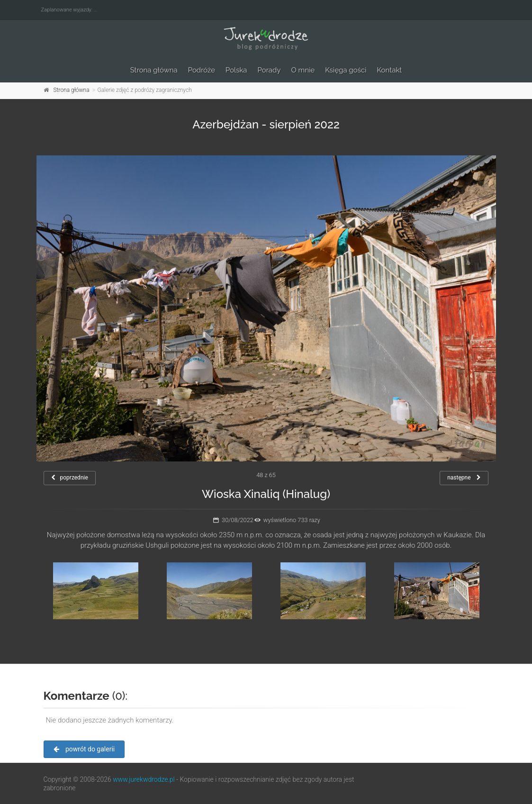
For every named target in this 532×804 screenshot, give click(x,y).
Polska (236, 70)
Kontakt (389, 70)
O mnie (303, 70)
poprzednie (70, 478)
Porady (269, 70)
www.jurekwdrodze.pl (144, 779)
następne (464, 478)
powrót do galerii (84, 749)
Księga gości (346, 70)
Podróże (202, 70)
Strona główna (154, 70)
